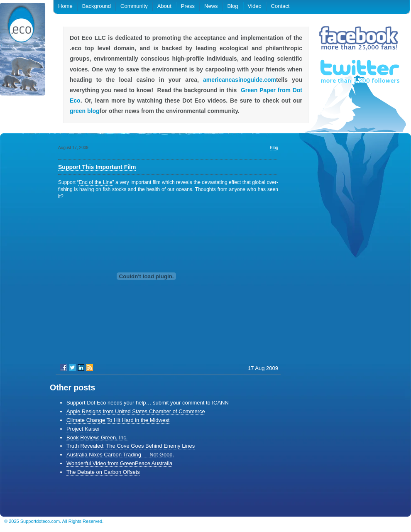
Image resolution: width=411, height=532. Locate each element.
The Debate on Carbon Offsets (103, 472)
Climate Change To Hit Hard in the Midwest (118, 420)
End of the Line (95, 182)
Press (188, 6)
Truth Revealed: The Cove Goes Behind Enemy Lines (131, 446)
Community (134, 6)
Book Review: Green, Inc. (97, 438)
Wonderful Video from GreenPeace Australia (119, 463)
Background (97, 6)
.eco (23, 51)
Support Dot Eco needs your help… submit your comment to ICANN (148, 403)
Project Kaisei (83, 429)
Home (65, 6)
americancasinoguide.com (240, 80)
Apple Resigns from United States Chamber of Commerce (136, 411)
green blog (85, 111)
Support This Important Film (97, 167)
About (164, 6)
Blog (233, 6)
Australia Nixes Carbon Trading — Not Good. (120, 455)
